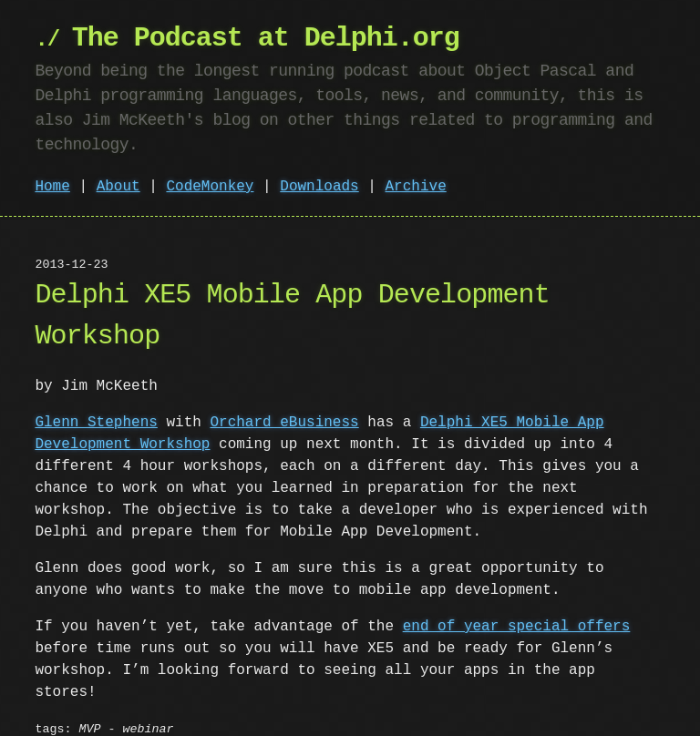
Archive (416, 187)
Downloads (319, 187)
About (118, 187)
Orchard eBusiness (284, 423)
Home (52, 187)
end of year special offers (517, 627)
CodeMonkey (210, 187)
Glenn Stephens (96, 423)
